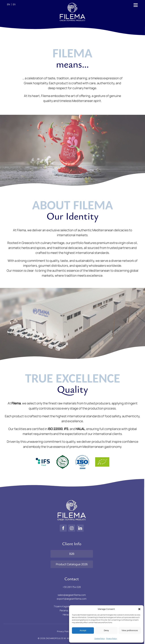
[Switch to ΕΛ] (13, 4)
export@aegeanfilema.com (70, 599)
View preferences (130, 630)
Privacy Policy (112, 638)
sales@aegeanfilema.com (70, 595)
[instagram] (70, 528)
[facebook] (61, 528)
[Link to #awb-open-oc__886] (135, 5)
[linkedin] (78, 528)
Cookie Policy (100, 638)
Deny (106, 630)
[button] (139, 609)
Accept (83, 630)
